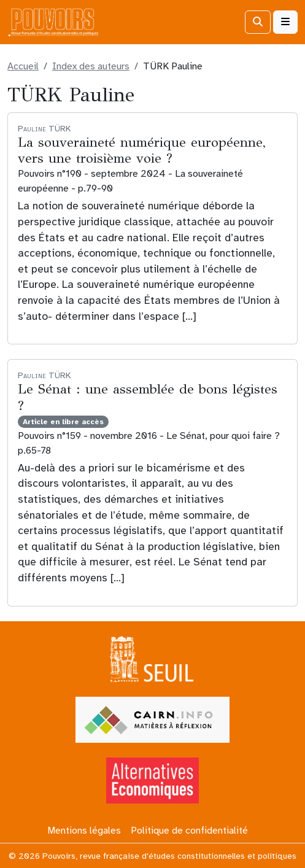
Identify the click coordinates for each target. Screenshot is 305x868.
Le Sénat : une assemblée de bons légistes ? (148, 397)
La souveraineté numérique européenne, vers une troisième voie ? (142, 150)
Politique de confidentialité (189, 831)
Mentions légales (84, 831)
